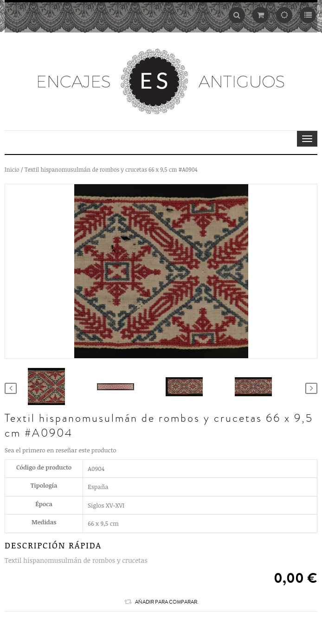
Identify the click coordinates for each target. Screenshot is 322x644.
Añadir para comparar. (161, 602)
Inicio (12, 169)
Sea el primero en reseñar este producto (61, 450)
